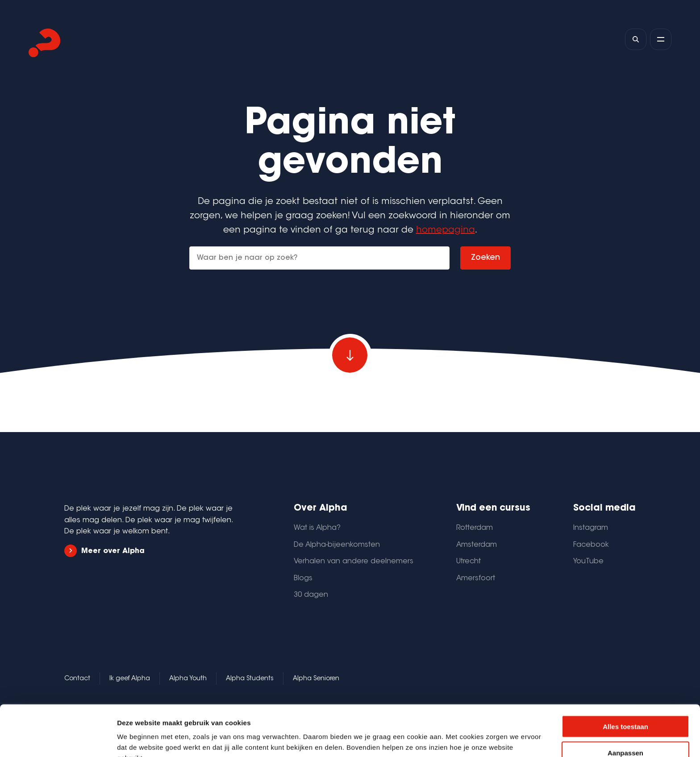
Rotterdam (475, 528)
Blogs (303, 578)
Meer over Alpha (104, 551)
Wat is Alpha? (317, 528)
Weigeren (625, 731)
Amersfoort (476, 578)
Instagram (591, 528)
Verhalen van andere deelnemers (354, 562)
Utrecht (469, 562)
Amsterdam (477, 545)
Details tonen (482, 739)
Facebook (591, 545)
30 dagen (311, 595)
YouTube (588, 562)
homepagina (446, 230)
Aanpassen (625, 705)
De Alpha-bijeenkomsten (337, 545)
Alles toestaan (625, 679)
